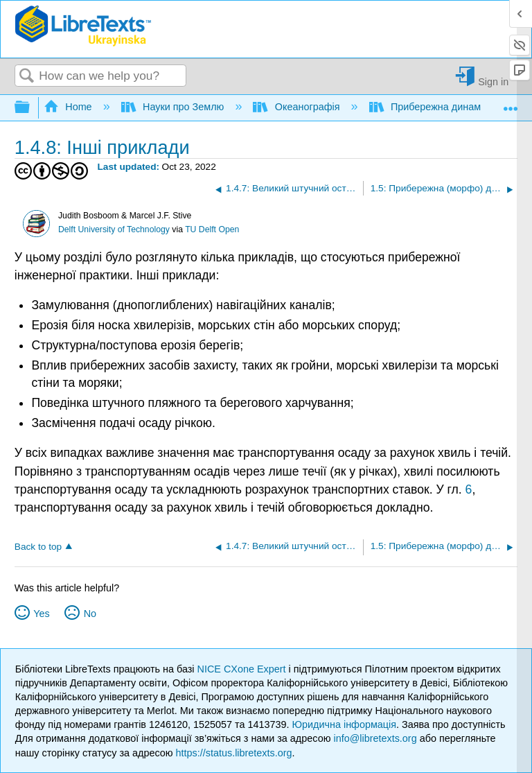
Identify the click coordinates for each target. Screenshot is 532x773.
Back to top (38, 547)
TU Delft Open (212, 229)
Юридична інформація (344, 724)
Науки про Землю (174, 107)
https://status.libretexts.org (234, 753)
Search (27, 77)
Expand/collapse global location (511, 104)
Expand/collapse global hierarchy (31, 108)
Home (69, 107)
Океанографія (298, 107)
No (90, 614)
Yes (41, 614)
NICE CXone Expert (243, 669)
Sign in (493, 81)
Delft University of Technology (114, 229)
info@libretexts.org (375, 738)
